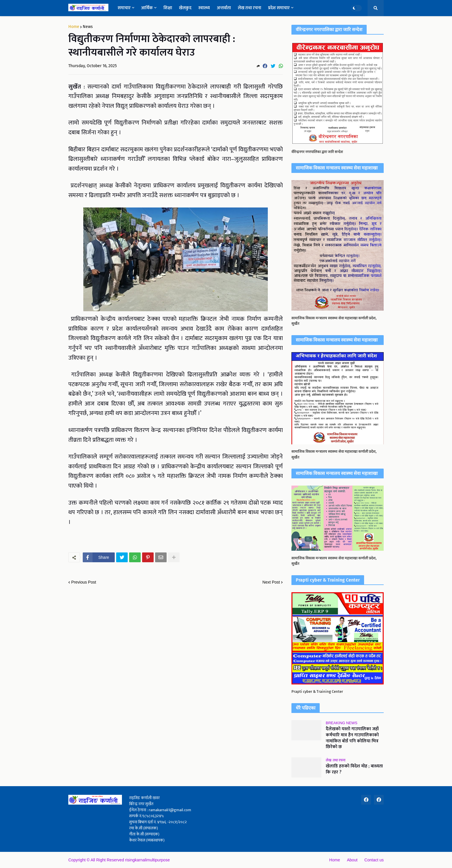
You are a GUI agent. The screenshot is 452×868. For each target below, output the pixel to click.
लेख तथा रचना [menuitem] (249, 8)
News (88, 27)
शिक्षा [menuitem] (168, 8)
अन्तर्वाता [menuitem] (224, 8)
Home (74, 27)
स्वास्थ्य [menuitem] (204, 8)
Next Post (271, 582)
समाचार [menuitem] (124, 8)
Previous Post (84, 582)
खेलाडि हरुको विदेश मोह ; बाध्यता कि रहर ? (354, 769)
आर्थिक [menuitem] (147, 8)
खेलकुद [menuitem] (185, 8)
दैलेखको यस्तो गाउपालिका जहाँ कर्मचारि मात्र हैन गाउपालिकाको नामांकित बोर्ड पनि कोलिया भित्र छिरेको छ (352, 738)
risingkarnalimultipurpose (147, 860)
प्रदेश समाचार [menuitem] (279, 8)
